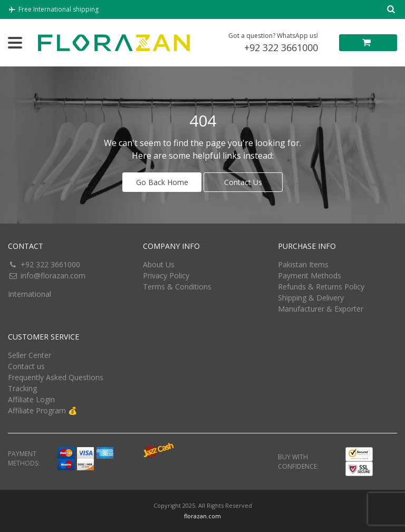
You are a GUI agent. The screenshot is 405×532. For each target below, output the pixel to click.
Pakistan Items (303, 264)
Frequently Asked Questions (56, 377)
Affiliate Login (31, 399)
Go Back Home (162, 182)
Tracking (22, 388)
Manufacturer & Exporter (321, 309)
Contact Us (243, 182)
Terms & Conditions (177, 287)
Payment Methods (310, 275)
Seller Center (30, 355)
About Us (159, 264)
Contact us (26, 366)
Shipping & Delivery (311, 298)
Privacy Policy (166, 275)
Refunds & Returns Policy (321, 287)
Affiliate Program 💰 (42, 410)
